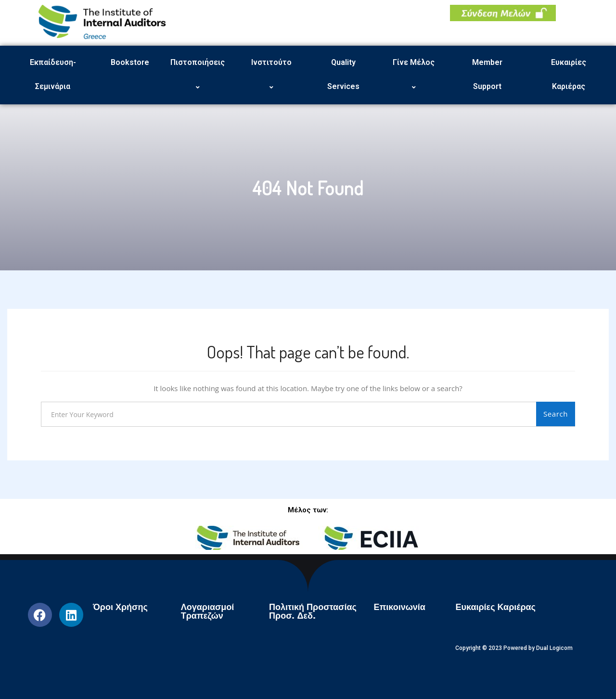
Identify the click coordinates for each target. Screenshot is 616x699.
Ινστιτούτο (273, 75)
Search (556, 414)
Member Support (487, 74)
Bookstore (130, 62)
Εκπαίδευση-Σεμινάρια (53, 74)
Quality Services (343, 74)
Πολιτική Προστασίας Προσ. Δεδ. (313, 611)
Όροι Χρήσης (120, 607)
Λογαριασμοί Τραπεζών (208, 611)
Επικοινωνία (399, 607)
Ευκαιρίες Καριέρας (569, 74)
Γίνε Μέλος (415, 75)
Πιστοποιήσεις (199, 75)
